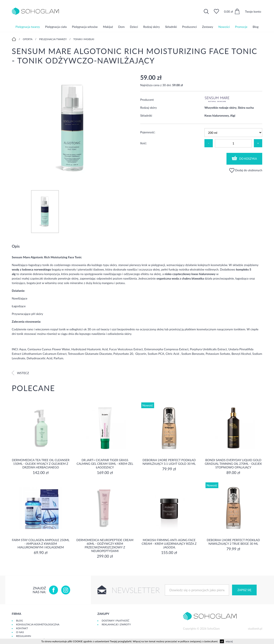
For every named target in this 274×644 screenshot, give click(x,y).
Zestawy (208, 27)
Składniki (171, 27)
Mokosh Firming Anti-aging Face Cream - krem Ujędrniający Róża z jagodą (169, 544)
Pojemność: (148, 132)
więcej (229, 641)
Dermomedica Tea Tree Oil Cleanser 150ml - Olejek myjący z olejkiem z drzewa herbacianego (41, 464)
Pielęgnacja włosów (85, 27)
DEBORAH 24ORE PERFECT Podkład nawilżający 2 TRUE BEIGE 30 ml (233, 542)
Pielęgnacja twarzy (28, 27)
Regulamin (24, 636)
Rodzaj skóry (151, 27)
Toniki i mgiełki (84, 39)
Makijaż (108, 27)
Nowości (224, 27)
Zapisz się (244, 590)
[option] (73, 128)
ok (222, 641)
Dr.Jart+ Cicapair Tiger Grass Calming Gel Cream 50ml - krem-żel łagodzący (105, 464)
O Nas (20, 632)
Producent (147, 100)
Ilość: (144, 143)
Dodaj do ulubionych (246, 170)
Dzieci (134, 27)
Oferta (28, 39)
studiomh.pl (255, 629)
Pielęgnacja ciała (56, 27)
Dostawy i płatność (115, 621)
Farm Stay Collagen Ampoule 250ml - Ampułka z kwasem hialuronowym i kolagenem (41, 544)
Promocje (241, 27)
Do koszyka (244, 158)
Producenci (189, 27)
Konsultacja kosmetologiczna (38, 624)
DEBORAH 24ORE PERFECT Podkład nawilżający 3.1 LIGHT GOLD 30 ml (169, 462)
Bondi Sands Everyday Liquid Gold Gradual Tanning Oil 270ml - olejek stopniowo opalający (233, 464)
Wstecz (20, 373)
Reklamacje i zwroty (116, 624)
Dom (121, 27)
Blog (255, 27)
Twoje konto (253, 11)
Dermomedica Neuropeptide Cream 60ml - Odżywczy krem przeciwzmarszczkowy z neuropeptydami (105, 545)
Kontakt (22, 628)
